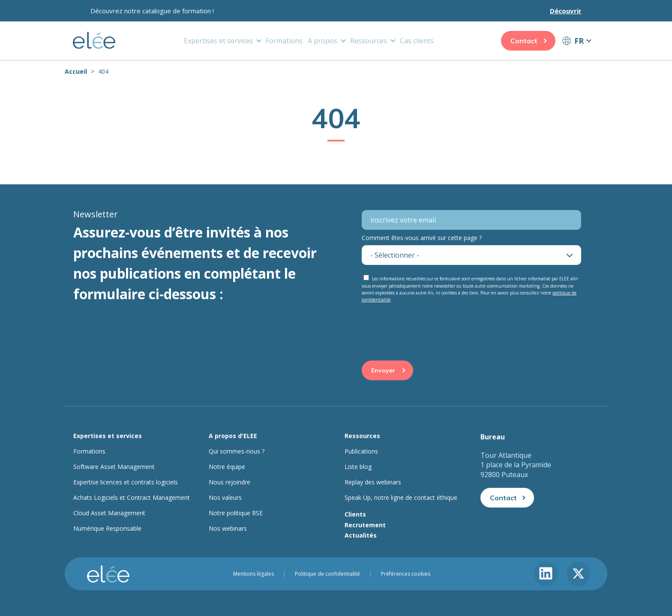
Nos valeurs (225, 498)
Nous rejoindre (229, 482)
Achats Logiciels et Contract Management (132, 498)
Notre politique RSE (236, 513)
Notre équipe (227, 467)
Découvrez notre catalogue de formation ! (152, 11)
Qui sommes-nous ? (237, 451)
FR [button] (579, 41)
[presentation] (427, 323)
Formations (284, 41)
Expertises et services (218, 41)
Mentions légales (253, 574)
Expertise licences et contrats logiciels (126, 482)
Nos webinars (228, 529)
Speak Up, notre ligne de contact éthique (401, 498)
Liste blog (358, 467)
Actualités (361, 535)
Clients (355, 514)
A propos (322, 41)
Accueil (76, 71)
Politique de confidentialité (327, 574)
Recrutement (365, 525)
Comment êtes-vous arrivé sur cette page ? (422, 238)
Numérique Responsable (107, 529)
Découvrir (566, 11)
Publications (361, 451)
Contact (524, 41)
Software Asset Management (114, 467)
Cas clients (417, 41)
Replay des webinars (373, 482)
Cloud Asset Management (109, 513)
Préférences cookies (406, 574)
